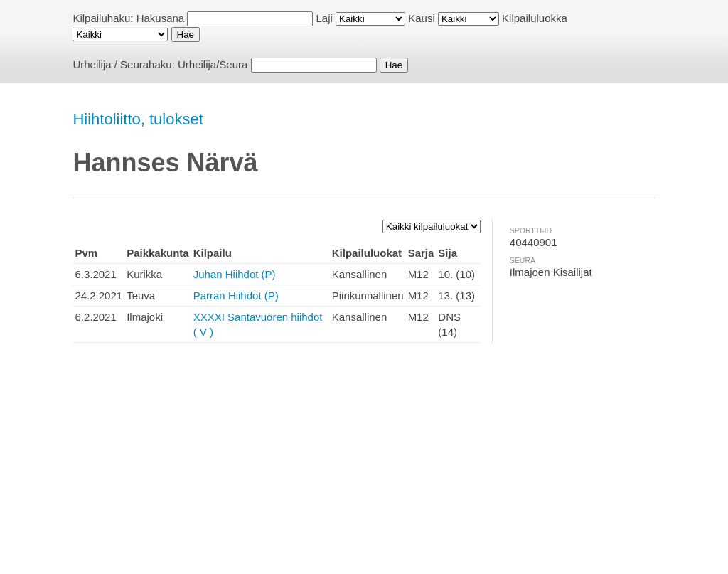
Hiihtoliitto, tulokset (138, 119)
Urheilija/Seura (213, 64)
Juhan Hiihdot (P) (235, 274)
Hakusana (161, 18)
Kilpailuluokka (535, 18)
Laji (325, 18)
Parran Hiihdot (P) (236, 296)
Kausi (422, 18)
